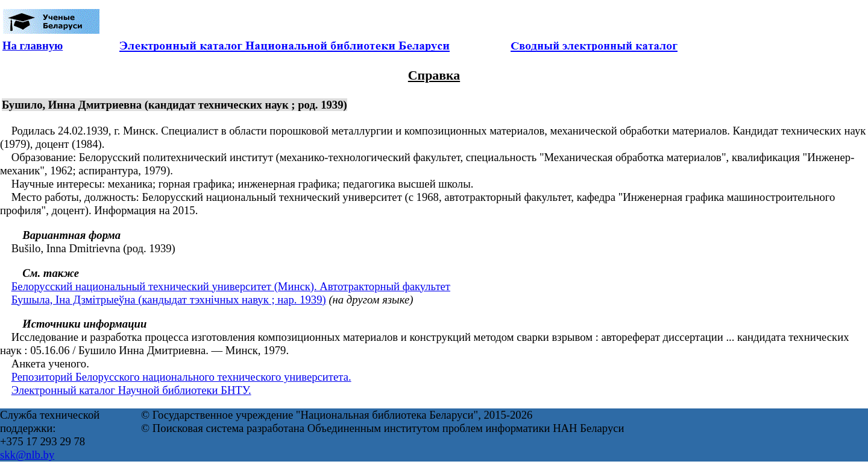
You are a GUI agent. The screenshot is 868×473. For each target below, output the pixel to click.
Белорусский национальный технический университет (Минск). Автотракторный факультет (231, 286)
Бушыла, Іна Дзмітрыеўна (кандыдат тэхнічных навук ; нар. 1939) (169, 300)
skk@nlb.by (27, 455)
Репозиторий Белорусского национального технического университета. (181, 377)
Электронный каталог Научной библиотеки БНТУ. (131, 390)
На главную (33, 46)
